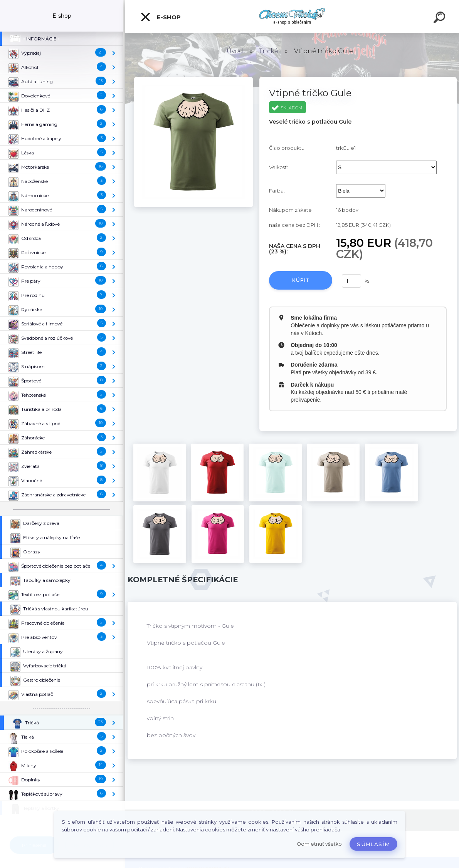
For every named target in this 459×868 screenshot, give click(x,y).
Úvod (235, 51)
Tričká (269, 51)
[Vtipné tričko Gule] (193, 80)
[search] (441, 18)
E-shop (160, 17)
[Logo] (292, 16)
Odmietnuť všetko (319, 844)
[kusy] (351, 281)
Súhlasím (373, 844)
